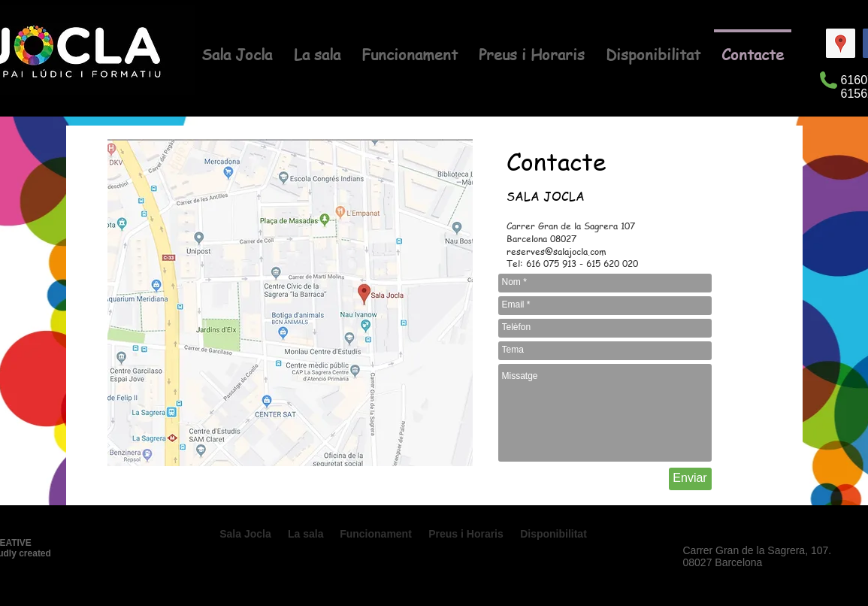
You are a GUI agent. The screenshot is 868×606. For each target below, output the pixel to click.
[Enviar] (690, 479)
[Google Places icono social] (841, 43)
